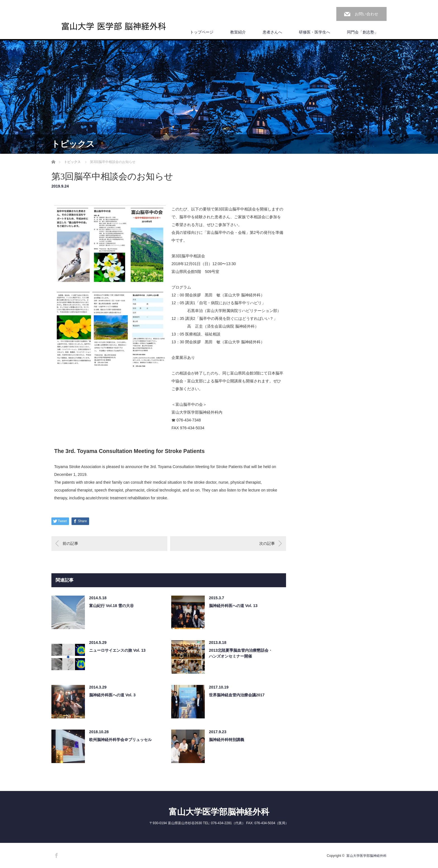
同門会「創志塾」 (363, 32)
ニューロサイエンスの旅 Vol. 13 (117, 650)
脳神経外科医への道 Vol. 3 (112, 695)
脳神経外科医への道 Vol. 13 (233, 606)
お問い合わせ (366, 14)
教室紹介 (238, 32)
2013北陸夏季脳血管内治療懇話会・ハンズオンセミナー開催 (241, 653)
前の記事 (70, 543)
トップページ (202, 32)
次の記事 (267, 543)
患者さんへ (272, 32)
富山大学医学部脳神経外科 (219, 812)
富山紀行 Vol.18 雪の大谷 (111, 606)
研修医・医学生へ (315, 32)
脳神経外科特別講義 (227, 740)
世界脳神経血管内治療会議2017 (237, 695)
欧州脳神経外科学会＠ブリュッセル (120, 740)
